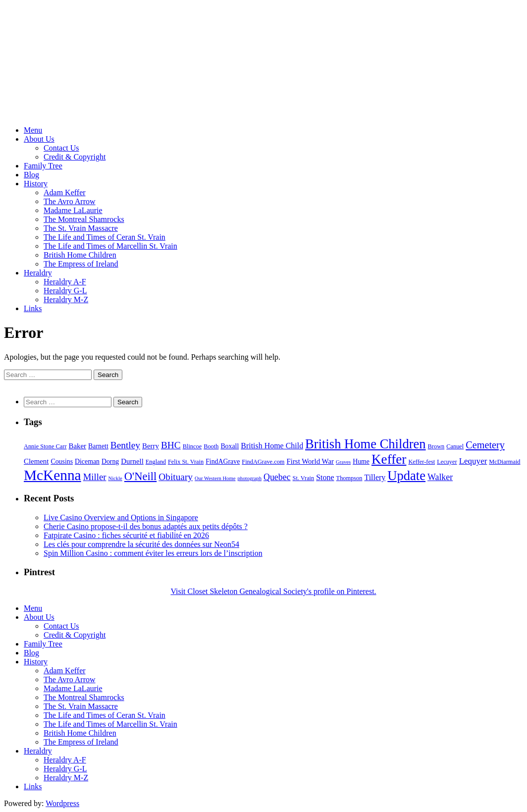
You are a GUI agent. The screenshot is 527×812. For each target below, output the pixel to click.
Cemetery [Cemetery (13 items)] (485, 445)
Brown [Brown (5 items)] (436, 446)
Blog (31, 175)
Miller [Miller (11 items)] (95, 477)
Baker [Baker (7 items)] (78, 446)
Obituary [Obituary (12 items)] (176, 477)
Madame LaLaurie (73, 210)
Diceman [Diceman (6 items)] (87, 461)
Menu (33, 130)
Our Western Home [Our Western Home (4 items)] (215, 478)
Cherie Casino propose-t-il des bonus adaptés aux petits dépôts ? (146, 526)
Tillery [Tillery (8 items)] (375, 477)
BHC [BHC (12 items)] (171, 445)
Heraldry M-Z (66, 299)
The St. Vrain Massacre (81, 228)
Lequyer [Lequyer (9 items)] (473, 461)
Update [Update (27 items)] (406, 476)
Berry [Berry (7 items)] (151, 446)
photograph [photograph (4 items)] (249, 478)
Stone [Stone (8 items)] (325, 477)
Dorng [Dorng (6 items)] (110, 461)
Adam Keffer (65, 192)
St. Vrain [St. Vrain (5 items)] (304, 478)
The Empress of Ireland (81, 264)
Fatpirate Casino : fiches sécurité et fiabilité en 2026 (126, 535)
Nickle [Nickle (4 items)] (115, 478)
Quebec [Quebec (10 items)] (277, 477)
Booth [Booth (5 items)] (211, 446)
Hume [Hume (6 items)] (361, 461)
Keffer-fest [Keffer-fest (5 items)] (422, 462)
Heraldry (38, 273)
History (36, 184)
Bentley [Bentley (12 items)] (125, 445)
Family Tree (43, 166)
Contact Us (61, 148)
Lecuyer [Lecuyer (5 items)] (447, 462)
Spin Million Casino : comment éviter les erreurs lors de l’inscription (153, 553)
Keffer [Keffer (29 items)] (389, 459)
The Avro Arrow (70, 201)
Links (33, 308)
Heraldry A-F (65, 282)
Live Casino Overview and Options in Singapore (121, 517)
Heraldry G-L (65, 291)
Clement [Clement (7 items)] (36, 461)
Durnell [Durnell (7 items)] (132, 461)
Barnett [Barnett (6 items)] (98, 446)
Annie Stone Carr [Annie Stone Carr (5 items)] (45, 446)
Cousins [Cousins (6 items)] (62, 461)
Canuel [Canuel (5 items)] (455, 446)
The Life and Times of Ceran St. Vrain (105, 237)
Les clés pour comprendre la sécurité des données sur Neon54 (141, 544)
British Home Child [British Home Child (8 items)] (272, 446)
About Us (39, 139)
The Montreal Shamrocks (84, 219)
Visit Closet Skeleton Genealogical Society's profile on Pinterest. (273, 591)
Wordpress (62, 803)
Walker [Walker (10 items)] (440, 477)
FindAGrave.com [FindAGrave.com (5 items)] (263, 462)
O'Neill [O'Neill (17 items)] (140, 476)
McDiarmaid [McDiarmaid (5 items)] (504, 462)
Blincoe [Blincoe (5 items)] (192, 446)
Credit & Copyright (75, 157)
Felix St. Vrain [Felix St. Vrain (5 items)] (186, 462)
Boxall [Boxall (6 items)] (230, 446)
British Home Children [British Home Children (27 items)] (365, 444)
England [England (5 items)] (156, 462)
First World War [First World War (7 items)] (310, 461)
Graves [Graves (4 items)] (343, 462)
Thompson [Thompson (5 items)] (349, 478)
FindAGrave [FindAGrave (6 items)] (223, 461)
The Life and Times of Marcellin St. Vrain (110, 246)
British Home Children (80, 255)
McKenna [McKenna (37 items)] (53, 475)
